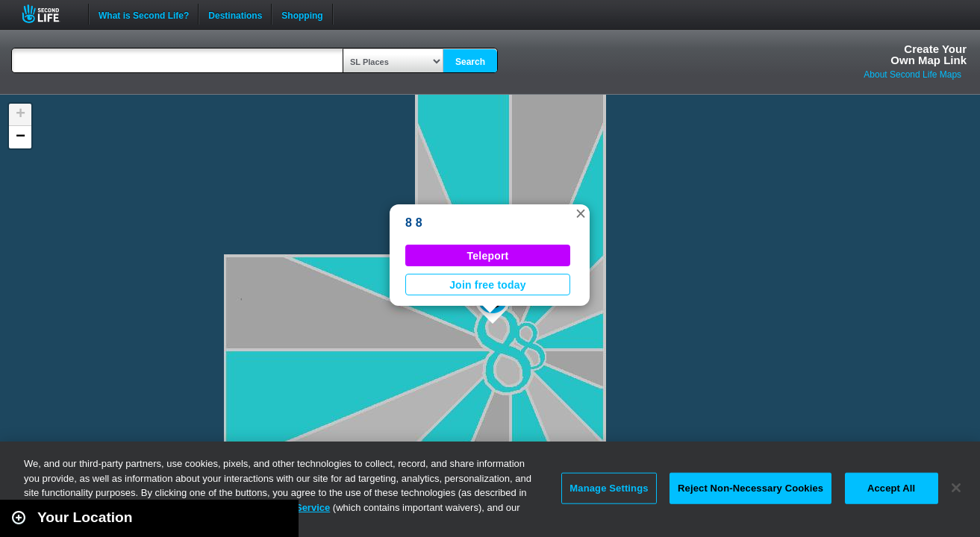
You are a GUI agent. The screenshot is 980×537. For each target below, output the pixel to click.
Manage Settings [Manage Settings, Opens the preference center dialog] (609, 488)
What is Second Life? (144, 14)
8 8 (414, 223)
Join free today (488, 285)
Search (470, 62)
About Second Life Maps (912, 75)
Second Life (49, 14)
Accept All (891, 488)
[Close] (956, 488)
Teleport (488, 256)
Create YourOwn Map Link (928, 54)
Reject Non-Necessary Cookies (750, 488)
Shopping (302, 14)
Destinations (235, 14)
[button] (581, 213)
